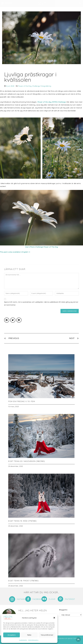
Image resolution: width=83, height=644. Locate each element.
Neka (29, 635)
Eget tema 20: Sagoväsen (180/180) (27, 461)
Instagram (22, 599)
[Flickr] (44, 599)
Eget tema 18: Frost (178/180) (23, 581)
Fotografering (46, 86)
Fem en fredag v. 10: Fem (22, 401)
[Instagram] (12, 599)
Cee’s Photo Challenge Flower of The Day (42, 247)
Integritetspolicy (33, 640)
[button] (54, 618)
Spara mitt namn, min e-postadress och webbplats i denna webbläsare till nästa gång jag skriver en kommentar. (41, 303)
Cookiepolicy (23, 640)
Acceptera (12, 635)
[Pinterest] (60, 599)
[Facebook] (28, 599)
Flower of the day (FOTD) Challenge (51, 102)
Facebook (37, 599)
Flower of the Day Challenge (29, 86)
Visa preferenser (47, 635)
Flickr (52, 599)
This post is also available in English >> (15, 252)
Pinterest (70, 599)
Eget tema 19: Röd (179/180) (22, 521)
